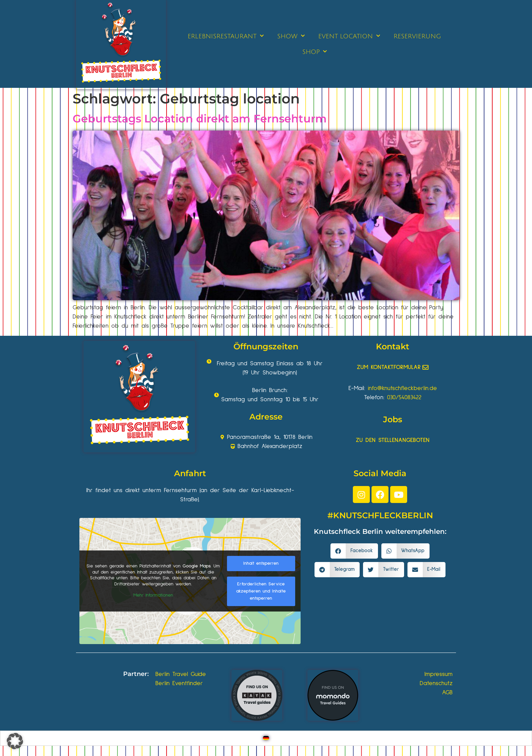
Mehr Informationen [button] (153, 595)
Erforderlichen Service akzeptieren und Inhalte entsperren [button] (261, 591)
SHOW (291, 36)
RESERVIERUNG (417, 36)
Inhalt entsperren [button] (261, 563)
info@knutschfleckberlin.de (402, 388)
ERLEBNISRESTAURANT (226, 36)
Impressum (439, 674)
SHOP (315, 52)
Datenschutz (436, 683)
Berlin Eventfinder (179, 683)
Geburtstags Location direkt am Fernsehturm (200, 119)
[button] (354, 551)
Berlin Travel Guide (181, 674)
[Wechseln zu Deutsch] (266, 738)
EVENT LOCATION (349, 36)
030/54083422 (404, 398)
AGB (447, 693)
